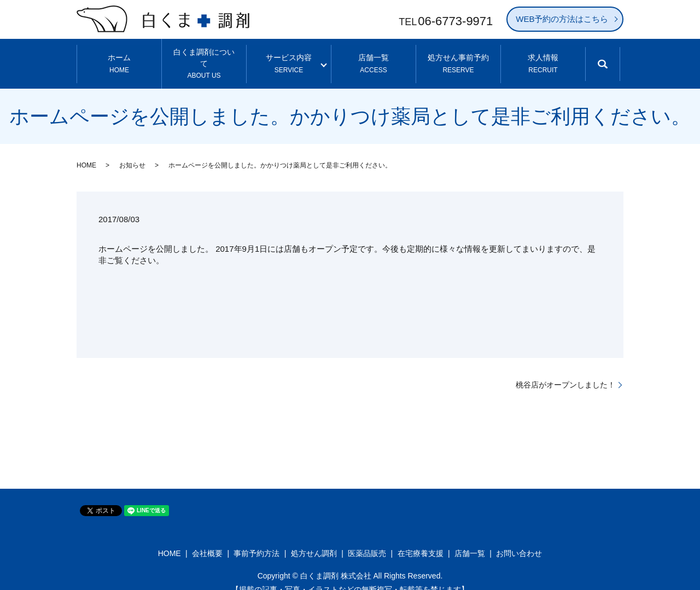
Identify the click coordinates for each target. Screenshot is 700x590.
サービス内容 (289, 57)
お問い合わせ (519, 539)
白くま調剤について (204, 57)
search (611, 62)
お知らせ (132, 151)
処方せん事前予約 (458, 57)
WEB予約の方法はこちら (562, 19)
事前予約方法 (256, 539)
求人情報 (543, 57)
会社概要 (207, 539)
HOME (86, 151)
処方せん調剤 (314, 539)
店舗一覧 (374, 57)
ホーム (119, 57)
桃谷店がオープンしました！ (565, 370)
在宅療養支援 (421, 539)
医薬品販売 (367, 539)
